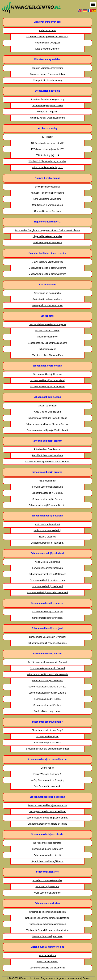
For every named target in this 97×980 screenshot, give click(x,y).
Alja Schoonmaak (47, 481)
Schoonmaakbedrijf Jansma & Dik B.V (47, 687)
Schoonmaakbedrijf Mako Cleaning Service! (47, 424)
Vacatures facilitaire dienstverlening (47, 968)
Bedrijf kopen (47, 768)
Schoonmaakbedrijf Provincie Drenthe (47, 505)
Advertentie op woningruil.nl (47, 293)
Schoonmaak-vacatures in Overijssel (47, 637)
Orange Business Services (47, 211)
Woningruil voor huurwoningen (47, 305)
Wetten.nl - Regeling (47, 112)
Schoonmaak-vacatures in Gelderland (47, 574)
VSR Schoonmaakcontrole (47, 893)
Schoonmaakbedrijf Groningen (47, 612)
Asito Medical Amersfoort (47, 524)
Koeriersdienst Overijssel (47, 43)
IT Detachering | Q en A (47, 155)
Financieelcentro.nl (30, 978)
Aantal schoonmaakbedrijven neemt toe (47, 805)
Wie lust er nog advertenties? (47, 243)
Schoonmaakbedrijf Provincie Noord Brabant (47, 462)
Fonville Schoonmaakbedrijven (47, 455)
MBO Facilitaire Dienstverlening (47, 262)
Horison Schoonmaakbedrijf (47, 530)
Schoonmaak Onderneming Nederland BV (47, 818)
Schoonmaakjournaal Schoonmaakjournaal (47, 749)
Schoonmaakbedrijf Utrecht (47, 855)
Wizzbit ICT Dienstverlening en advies (47, 161)
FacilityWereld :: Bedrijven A (47, 774)
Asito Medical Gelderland (47, 562)
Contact (86, 978)
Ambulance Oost (47, 30)
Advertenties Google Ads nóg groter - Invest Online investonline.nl (47, 230)
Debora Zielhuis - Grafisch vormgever (47, 324)
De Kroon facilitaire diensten (47, 843)
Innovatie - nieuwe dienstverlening (47, 193)
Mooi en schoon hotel (47, 337)
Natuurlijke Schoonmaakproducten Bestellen (47, 918)
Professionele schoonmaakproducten (47, 924)
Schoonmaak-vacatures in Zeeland (47, 668)
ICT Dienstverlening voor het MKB (47, 143)
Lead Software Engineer (47, 49)
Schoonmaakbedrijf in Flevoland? (47, 543)
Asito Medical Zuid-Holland (47, 412)
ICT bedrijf (47, 137)
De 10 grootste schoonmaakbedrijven (47, 811)
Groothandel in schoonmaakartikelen (47, 912)
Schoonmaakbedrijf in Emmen (47, 499)
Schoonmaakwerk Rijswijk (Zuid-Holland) (47, 430)
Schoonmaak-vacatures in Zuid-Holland (47, 418)
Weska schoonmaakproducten (47, 936)
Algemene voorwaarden (69, 978)
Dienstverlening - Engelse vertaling (47, 74)
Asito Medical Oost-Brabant (47, 449)
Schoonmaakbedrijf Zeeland (47, 705)
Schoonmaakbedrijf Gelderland (47, 586)
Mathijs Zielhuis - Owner (47, 331)
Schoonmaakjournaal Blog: (47, 743)
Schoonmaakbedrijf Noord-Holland (47, 380)
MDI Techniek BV (47, 955)
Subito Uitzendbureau (47, 962)
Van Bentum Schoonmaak (47, 786)
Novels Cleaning (47, 537)
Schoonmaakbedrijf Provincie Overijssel (47, 643)
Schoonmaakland (47, 349)
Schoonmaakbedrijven (47, 737)
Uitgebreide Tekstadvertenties (47, 236)
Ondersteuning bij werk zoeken (47, 106)
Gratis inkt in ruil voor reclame (47, 299)
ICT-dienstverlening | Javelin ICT (47, 149)
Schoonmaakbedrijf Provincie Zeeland (47, 693)
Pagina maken (48, 978)
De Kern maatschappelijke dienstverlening (47, 37)
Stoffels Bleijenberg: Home (47, 711)
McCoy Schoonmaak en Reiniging (47, 780)
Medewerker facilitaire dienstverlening (47, 268)
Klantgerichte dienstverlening (47, 80)
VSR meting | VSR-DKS (47, 886)
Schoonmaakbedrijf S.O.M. (47, 699)
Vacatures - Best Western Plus (47, 355)
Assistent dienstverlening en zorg (47, 99)
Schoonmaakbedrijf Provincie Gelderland (47, 592)
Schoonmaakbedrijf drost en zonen (47, 580)
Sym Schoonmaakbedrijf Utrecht (47, 861)
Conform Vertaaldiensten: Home (47, 68)
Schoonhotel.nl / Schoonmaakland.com (47, 343)
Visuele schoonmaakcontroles (47, 880)
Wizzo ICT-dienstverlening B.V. (47, 167)
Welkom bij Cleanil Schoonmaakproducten (47, 930)
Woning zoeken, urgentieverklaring (47, 118)
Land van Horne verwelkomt (47, 199)
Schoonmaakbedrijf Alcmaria (47, 374)
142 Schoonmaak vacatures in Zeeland (47, 662)
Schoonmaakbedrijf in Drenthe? (47, 493)
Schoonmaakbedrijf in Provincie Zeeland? (47, 674)
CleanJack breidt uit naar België (47, 730)
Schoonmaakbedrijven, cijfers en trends (47, 824)
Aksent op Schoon (47, 406)
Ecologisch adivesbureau (47, 187)
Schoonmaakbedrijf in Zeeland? (47, 681)
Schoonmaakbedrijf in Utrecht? (47, 849)
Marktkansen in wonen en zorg (47, 205)
